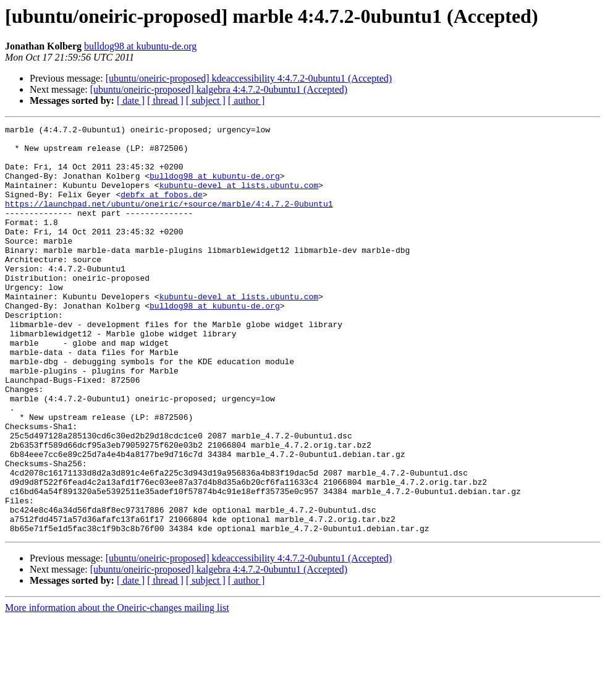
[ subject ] (206, 100)
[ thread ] (165, 100)
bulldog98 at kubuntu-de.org (140, 46)
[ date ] (131, 100)
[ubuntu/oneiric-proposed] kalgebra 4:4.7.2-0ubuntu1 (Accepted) (219, 89)
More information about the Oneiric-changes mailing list (117, 689)
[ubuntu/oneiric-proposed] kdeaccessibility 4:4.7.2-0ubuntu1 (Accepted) (249, 78)
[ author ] (247, 100)
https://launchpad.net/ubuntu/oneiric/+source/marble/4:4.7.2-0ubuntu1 (169, 220)
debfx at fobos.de (162, 209)
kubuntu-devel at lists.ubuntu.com (239, 198)
